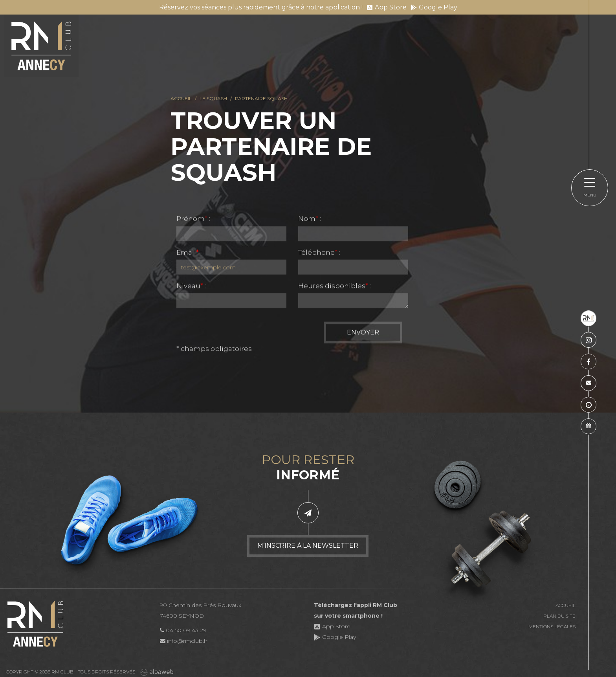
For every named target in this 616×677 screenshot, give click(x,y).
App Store (387, 7)
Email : (189, 253)
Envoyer (363, 333)
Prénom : (193, 219)
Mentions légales (552, 627)
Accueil (181, 98)
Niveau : (191, 286)
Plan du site (559, 616)
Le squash (213, 98)
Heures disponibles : (335, 286)
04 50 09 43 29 (183, 630)
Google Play (434, 7)
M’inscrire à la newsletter (308, 546)
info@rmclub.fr (184, 641)
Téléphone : (319, 253)
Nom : (310, 219)
